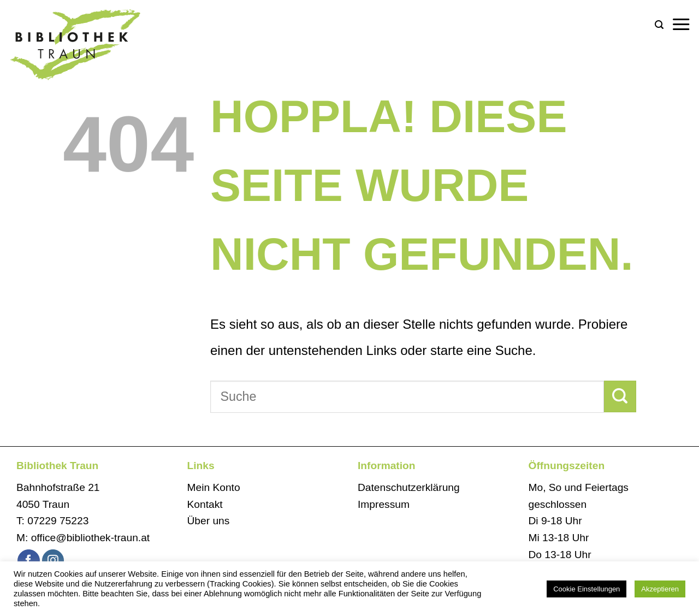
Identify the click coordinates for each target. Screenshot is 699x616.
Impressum (384, 504)
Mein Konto (214, 487)
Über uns (209, 521)
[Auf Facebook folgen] (29, 561)
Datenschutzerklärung (409, 487)
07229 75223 (58, 521)
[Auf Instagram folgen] (53, 561)
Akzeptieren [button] (660, 589)
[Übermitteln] (620, 396)
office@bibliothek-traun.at (91, 538)
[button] (659, 25)
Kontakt (205, 504)
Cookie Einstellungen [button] (587, 589)
